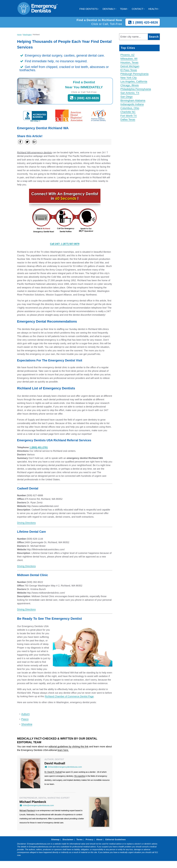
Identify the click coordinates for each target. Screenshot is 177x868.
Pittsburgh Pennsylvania (135, 74)
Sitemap (55, 840)
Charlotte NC (128, 112)
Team (123, 9)
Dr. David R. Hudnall (53, 772)
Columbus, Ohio (130, 108)
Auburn (26, 714)
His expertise (80, 776)
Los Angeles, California (134, 81)
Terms (80, 840)
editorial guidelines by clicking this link (68, 747)
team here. (63, 750)
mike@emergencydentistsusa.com (37, 805)
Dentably (109, 9)
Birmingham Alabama (133, 100)
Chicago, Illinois (130, 85)
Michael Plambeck (27, 811)
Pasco (25, 719)
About (99, 840)
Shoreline (27, 724)
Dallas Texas (128, 120)
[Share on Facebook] (20, 142)
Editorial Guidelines (116, 840)
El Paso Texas (129, 70)
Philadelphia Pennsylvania (136, 89)
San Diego (127, 97)
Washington (27, 35)
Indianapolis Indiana (132, 104)
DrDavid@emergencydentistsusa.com (63, 767)
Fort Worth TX (129, 116)
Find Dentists (88, 9)
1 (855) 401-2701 (39, 447)
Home (19, 35)
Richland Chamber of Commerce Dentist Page (69, 696)
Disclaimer (68, 840)
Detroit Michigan (130, 66)
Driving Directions (26, 523)
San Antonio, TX (130, 93)
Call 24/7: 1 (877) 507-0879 (65, 244)
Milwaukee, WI (129, 59)
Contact (137, 9)
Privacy (90, 840)
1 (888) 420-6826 (143, 22)
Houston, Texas (129, 62)
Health (153, 9)
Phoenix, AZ (128, 55)
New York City (129, 78)
